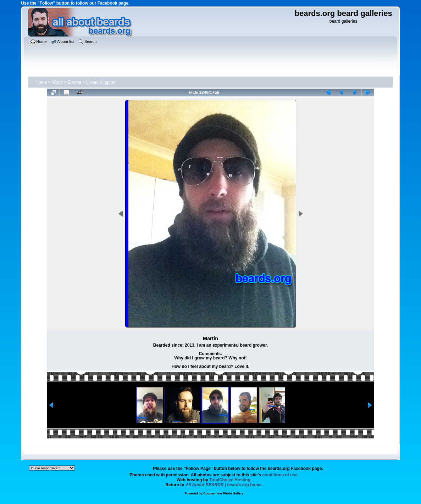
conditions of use (280, 475)
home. (224, 485)
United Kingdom (101, 82)
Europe (75, 82)
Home (41, 82)
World (57, 82)
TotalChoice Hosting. (230, 480)
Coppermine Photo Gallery (223, 493)
